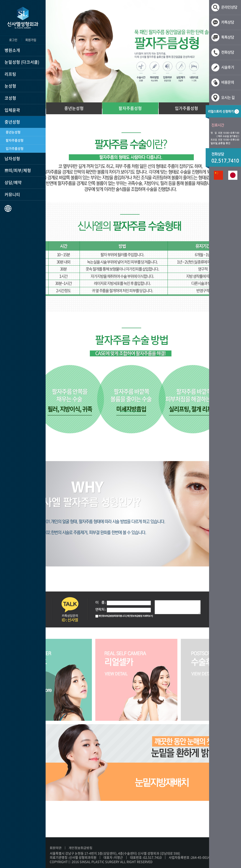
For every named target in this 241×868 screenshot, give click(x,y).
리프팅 (10, 74)
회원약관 (56, 848)
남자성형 (12, 159)
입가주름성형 (15, 148)
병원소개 (12, 50)
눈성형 (10, 86)
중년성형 (12, 122)
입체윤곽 (12, 110)
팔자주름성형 (15, 140)
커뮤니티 (12, 194)
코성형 (10, 98)
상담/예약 (13, 182)
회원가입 (31, 40)
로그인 (13, 40)
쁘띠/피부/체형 (18, 170)
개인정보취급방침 (80, 848)
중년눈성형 (13, 132)
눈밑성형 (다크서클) (22, 62)
